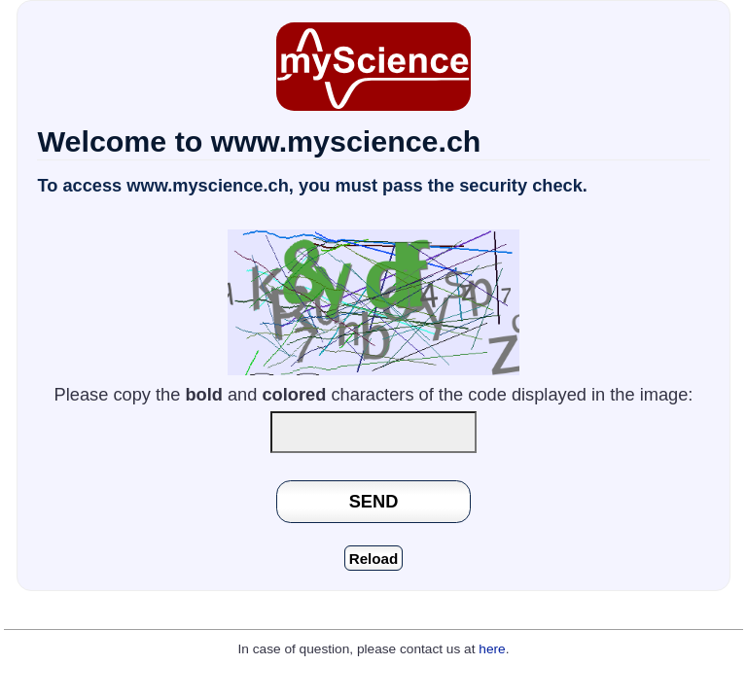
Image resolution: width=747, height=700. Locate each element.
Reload (374, 559)
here (492, 649)
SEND (374, 501)
